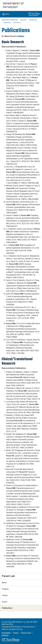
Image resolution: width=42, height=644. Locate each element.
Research (23, 20)
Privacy (16, 633)
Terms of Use (26, 633)
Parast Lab (7, 22)
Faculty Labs (33, 20)
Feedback (5, 635)
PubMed (20, 36)
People (5, 595)
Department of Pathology (13, 5)
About (4, 583)
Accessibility (6, 633)
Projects (5, 589)
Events (5, 602)
